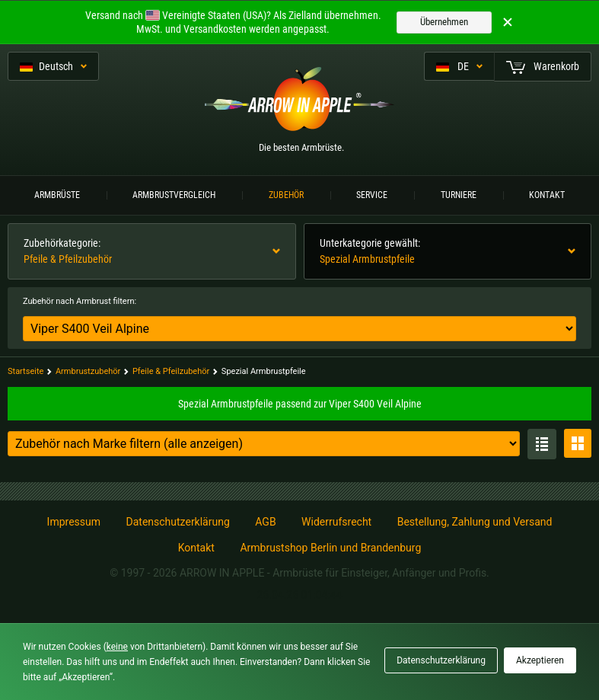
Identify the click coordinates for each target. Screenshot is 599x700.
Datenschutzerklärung (178, 522)
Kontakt (547, 195)
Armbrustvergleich (174, 195)
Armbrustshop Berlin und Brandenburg (330, 548)
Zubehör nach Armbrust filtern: (80, 301)
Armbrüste (57, 195)
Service (372, 195)
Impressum (74, 522)
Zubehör (286, 195)
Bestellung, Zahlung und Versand (475, 522)
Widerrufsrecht (336, 522)
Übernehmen (444, 22)
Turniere (459, 195)
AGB (265, 522)
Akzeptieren (540, 660)
